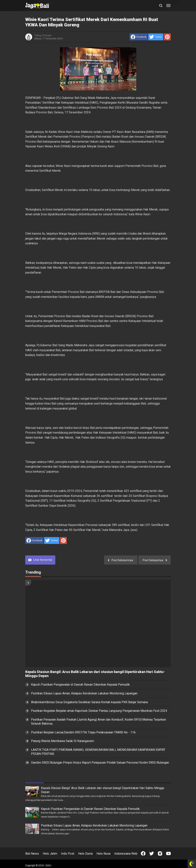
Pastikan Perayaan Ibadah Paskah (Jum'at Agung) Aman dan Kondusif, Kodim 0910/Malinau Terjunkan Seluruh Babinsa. (98, 722)
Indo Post (68, 854)
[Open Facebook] (143, 853)
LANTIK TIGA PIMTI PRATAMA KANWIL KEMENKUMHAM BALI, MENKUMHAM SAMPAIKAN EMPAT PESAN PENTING (98, 752)
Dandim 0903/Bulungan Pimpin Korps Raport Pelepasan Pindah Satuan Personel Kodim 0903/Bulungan (100, 763)
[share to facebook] (139, 37)
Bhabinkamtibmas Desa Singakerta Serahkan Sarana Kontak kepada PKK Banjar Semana (89, 702)
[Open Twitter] (152, 853)
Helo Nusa (103, 854)
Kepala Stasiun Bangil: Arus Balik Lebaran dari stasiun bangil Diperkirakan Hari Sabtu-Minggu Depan (95, 674)
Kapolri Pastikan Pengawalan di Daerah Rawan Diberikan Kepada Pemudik (80, 685)
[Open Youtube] (168, 853)
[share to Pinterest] (167, 37)
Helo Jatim (50, 854)
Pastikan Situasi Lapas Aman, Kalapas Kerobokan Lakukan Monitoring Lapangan (84, 693)
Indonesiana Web (126, 854)
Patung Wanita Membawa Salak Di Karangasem (62, 741)
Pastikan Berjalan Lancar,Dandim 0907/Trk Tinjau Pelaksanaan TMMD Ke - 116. (84, 732)
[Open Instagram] (160, 853)
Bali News (32, 854)
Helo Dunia (85, 854)
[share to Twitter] (156, 37)
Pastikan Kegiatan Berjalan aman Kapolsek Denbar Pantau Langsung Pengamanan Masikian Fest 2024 (99, 711)
